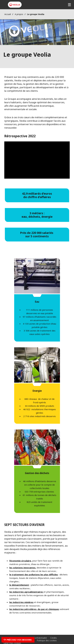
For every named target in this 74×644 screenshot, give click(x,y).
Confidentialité (40, 638)
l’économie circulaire (20, 561)
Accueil (8, 14)
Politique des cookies (47, 640)
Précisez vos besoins (19, 640)
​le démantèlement (19, 585)
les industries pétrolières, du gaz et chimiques (34, 609)
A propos (19, 14)
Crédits (54, 638)
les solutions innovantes (22, 568)
